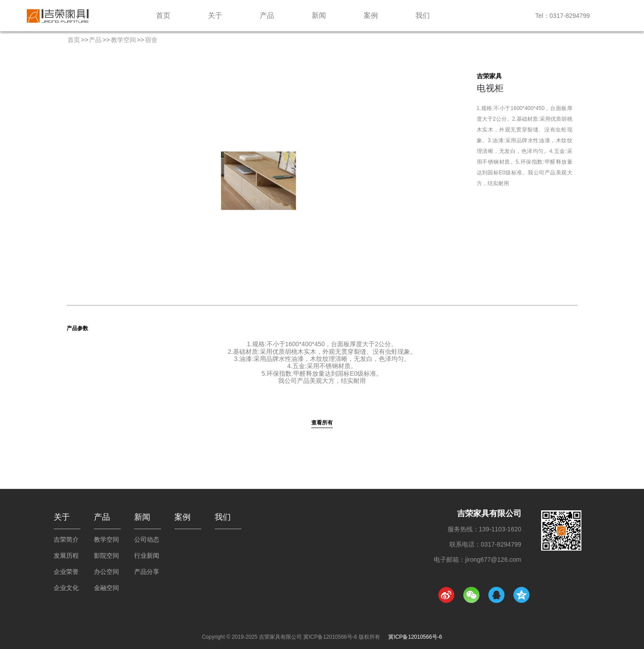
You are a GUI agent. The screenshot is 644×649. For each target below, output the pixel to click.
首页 (163, 15)
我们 (423, 15)
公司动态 (147, 539)
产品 (267, 15)
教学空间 (123, 40)
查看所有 (322, 423)
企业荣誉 (66, 572)
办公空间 (106, 572)
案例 (371, 15)
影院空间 (106, 556)
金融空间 (106, 588)
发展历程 (66, 556)
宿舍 (151, 40)
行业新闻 (147, 556)
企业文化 (66, 588)
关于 (215, 15)
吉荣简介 (66, 539)
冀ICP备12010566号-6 (415, 637)
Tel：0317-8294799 (563, 16)
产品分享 (147, 572)
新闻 (319, 15)
